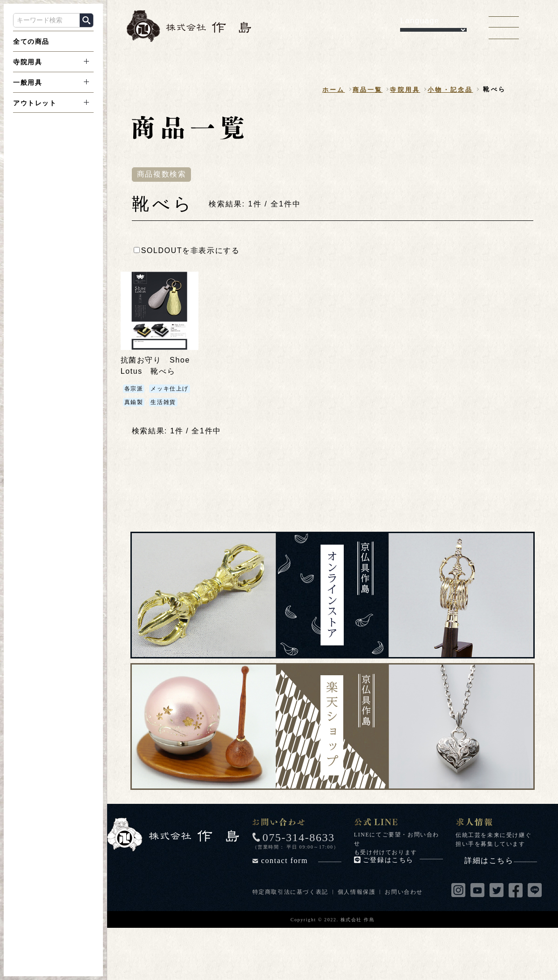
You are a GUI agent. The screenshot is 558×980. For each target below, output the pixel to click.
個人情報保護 (357, 892)
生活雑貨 (163, 402)
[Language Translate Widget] (433, 30)
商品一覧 (368, 90)
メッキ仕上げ (170, 389)
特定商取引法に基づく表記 (290, 892)
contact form (301, 860)
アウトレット (35, 103)
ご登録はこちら (403, 860)
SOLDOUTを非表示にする (187, 250)
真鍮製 (134, 402)
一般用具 (27, 82)
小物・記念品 (450, 90)
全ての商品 (31, 41)
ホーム (334, 90)
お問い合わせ (404, 892)
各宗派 (134, 389)
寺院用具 (27, 62)
